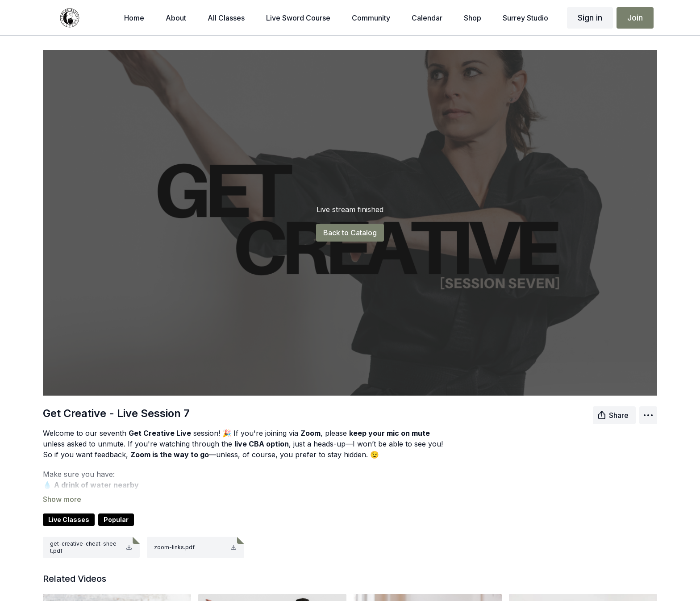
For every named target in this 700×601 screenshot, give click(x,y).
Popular (116, 520)
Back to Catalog (350, 233)
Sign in (590, 18)
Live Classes (69, 520)
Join (635, 18)
